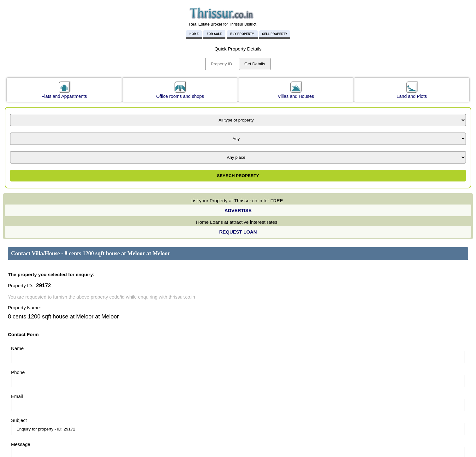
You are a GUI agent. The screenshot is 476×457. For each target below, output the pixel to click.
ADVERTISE (238, 210)
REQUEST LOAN (238, 232)
